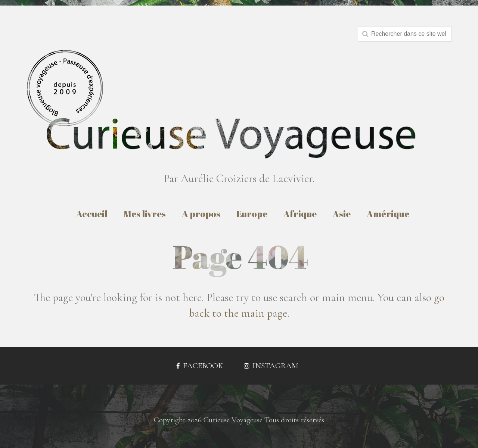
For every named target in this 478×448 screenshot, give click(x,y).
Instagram (271, 366)
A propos (201, 214)
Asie (342, 214)
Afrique (300, 214)
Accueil (92, 214)
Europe (252, 214)
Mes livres (145, 214)
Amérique (388, 214)
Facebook (200, 366)
